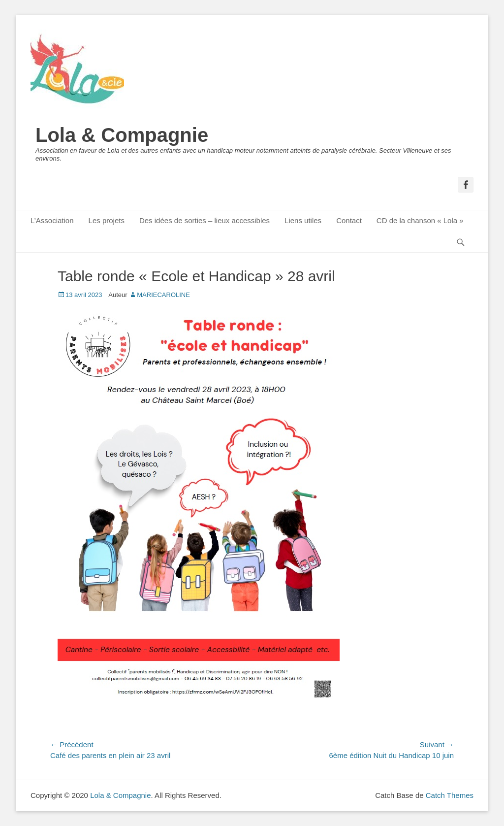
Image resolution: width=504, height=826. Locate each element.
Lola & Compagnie (122, 135)
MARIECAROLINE (163, 295)
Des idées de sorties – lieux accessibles (205, 220)
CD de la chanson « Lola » (420, 220)
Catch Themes (450, 795)
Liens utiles (303, 220)
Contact (349, 220)
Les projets (107, 220)
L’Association (52, 220)
